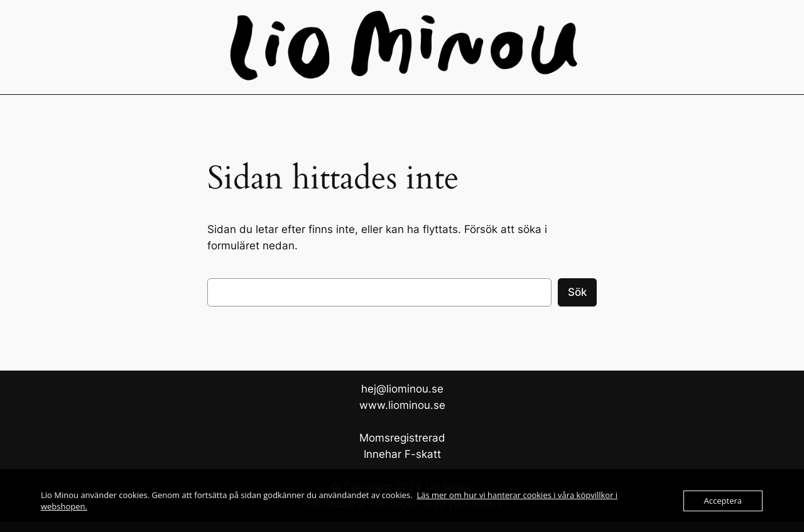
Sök (577, 292)
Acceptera (723, 501)
